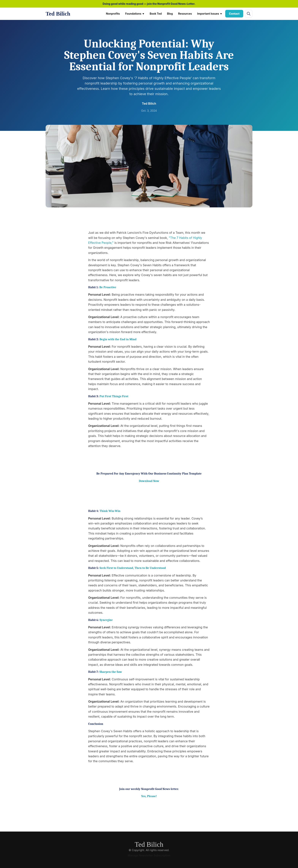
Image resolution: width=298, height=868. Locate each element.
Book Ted (156, 14)
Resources (185, 14)
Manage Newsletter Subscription (149, 855)
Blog (170, 14)
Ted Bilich (149, 844)
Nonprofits (113, 14)
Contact (234, 14)
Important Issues (210, 14)
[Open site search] (249, 14)
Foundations (135, 14)
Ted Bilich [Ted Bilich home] (58, 14)
